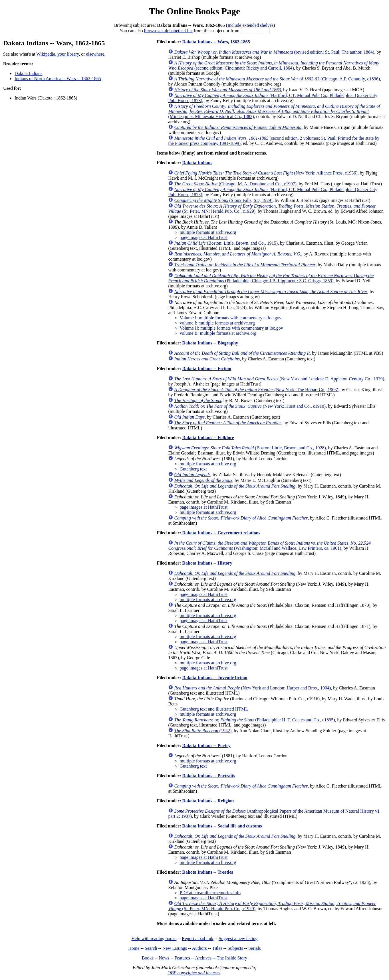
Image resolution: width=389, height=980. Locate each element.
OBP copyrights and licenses (194, 973)
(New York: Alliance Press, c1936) (266, 173)
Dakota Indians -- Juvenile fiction (215, 678)
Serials (255, 948)
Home (134, 948)
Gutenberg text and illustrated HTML (214, 709)
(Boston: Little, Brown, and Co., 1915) (226, 243)
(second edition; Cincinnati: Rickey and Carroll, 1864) (274, 65)
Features (182, 958)
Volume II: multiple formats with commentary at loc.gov (231, 328)
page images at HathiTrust (203, 237)
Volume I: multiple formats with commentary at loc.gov (230, 318)
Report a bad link (198, 939)
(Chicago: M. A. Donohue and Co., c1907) (235, 184)
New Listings (175, 948)
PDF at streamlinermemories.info (210, 893)
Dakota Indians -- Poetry (206, 745)
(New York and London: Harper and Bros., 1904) (252, 688)
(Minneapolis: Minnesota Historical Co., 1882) (274, 111)
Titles (217, 948)
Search (151, 948)
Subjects (235, 948)
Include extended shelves (250, 25)
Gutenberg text (193, 469)
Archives (203, 958)
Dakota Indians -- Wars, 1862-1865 (216, 42)
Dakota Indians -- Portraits (208, 776)
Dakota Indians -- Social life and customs (222, 826)
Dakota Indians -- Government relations (221, 533)
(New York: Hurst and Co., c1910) (250, 406)
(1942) (203, 731)
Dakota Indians (28, 73)
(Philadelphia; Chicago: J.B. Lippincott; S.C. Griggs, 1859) (271, 278)
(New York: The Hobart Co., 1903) (256, 390)
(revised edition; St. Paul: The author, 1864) (274, 52)
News (164, 958)
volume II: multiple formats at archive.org (218, 333)
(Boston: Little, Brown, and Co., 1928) (250, 448)
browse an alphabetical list (168, 31)
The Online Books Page (194, 11)
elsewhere (95, 54)
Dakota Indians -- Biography (210, 343)
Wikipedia (46, 54)
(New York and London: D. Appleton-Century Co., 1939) (279, 379)
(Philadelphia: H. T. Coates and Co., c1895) (254, 720)
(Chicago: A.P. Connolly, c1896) (277, 79)
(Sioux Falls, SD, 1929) (223, 200)
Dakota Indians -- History (207, 563)
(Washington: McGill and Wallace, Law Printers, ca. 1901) (269, 546)
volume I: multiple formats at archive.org (217, 323)
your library (68, 54)
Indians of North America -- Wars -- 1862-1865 (58, 79)
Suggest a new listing (238, 939)
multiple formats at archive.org (208, 232)
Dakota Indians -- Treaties (207, 872)
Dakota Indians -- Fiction (207, 369)
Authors (199, 948)
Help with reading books (154, 939)
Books (148, 958)
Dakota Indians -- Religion (208, 801)
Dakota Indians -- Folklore (208, 438)
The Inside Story (232, 958)
